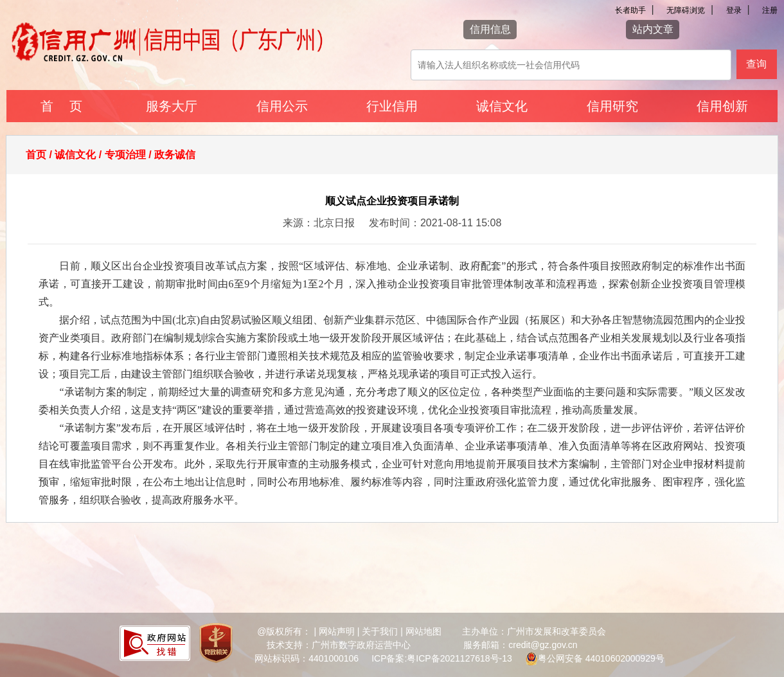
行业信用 (392, 106)
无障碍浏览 (686, 10)
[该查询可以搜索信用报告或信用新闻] (571, 65)
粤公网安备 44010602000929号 (601, 658)
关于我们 (380, 631)
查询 (756, 64)
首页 (36, 155)
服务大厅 (172, 106)
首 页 (61, 106)
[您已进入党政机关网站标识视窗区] (216, 645)
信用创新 (722, 106)
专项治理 (125, 155)
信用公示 (282, 106)
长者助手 (630, 10)
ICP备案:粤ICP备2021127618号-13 (442, 658)
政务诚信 (175, 155)
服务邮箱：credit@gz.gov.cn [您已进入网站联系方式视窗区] (520, 645)
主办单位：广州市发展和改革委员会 (534, 631)
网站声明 (337, 631)
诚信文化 (502, 106)
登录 (734, 10)
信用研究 (612, 106)
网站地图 (423, 631)
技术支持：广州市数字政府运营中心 (339, 645)
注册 (770, 10)
